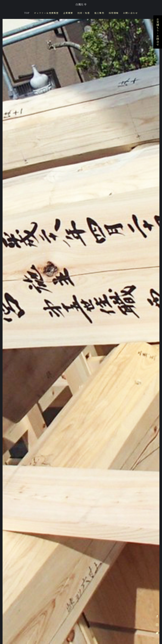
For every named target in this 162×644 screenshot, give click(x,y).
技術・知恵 (84, 13)
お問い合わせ (130, 13)
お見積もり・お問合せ (158, 32)
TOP (27, 13)
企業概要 (68, 13)
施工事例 (99, 13)
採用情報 (114, 13)
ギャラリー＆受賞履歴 (46, 13)
